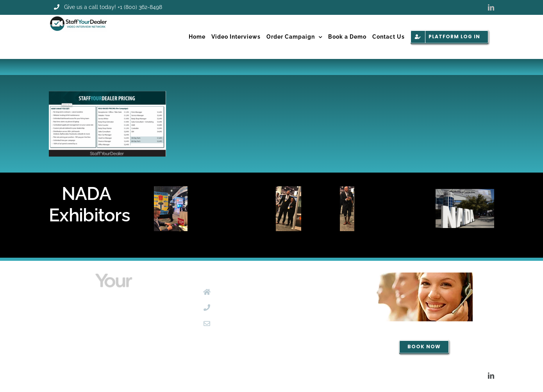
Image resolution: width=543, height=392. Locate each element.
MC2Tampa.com (234, 375)
